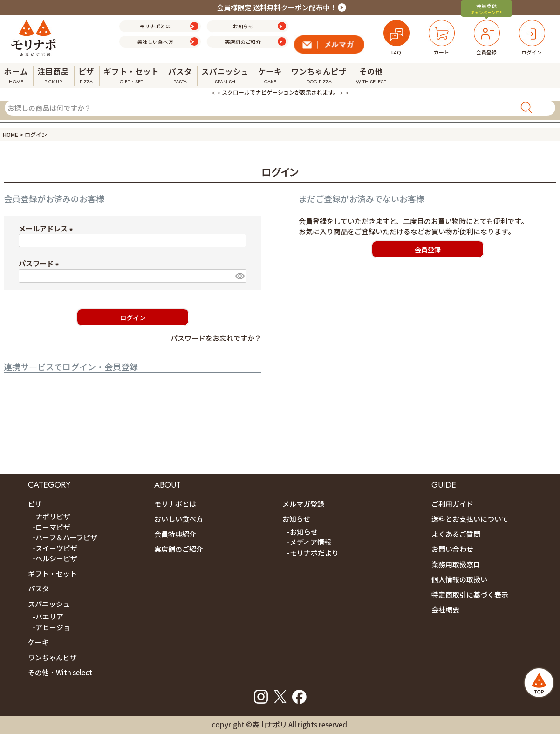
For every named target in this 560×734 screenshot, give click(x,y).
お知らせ (296, 519)
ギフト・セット (52, 574)
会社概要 (445, 609)
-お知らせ (302, 532)
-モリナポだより (313, 553)
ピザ (35, 504)
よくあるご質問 (456, 534)
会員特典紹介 (175, 534)
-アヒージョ (51, 627)
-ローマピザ (51, 527)
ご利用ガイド (452, 504)
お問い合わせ (452, 549)
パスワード (40, 263)
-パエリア (48, 616)
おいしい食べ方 (179, 519)
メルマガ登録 (303, 504)
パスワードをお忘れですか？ (216, 338)
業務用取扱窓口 (456, 564)
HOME (10, 134)
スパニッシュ (49, 604)
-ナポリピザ (51, 516)
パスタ (38, 588)
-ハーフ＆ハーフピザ (65, 537)
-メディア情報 (309, 542)
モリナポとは (175, 504)
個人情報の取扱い (459, 579)
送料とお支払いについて (470, 519)
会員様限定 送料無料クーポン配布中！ (277, 7)
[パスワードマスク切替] (239, 276)
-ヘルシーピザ (55, 558)
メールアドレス (47, 228)
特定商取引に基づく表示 (470, 595)
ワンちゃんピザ (52, 657)
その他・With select (60, 672)
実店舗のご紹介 (179, 549)
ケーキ (38, 642)
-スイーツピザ (55, 548)
